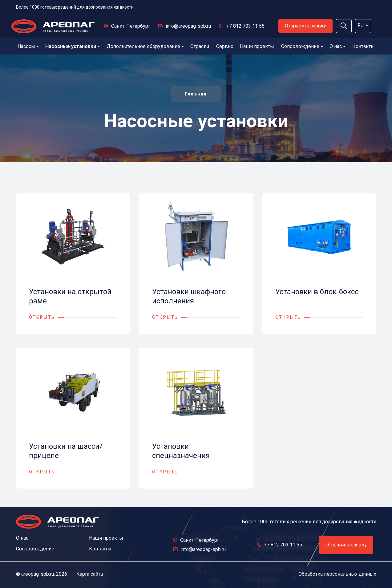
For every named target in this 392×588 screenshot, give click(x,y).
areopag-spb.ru (38, 574)
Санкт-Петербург (131, 26)
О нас (337, 46)
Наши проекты (257, 46)
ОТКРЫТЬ (42, 317)
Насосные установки (72, 46)
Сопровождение (302, 46)
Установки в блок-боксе (317, 292)
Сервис (225, 46)
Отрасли (200, 46)
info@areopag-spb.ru (188, 26)
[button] (344, 26)
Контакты (364, 46)
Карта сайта (90, 574)
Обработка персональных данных (337, 574)
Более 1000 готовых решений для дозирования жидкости (75, 7)
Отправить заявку (305, 26)
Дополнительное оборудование (145, 46)
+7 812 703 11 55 (245, 26)
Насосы (28, 46)
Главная (196, 94)
